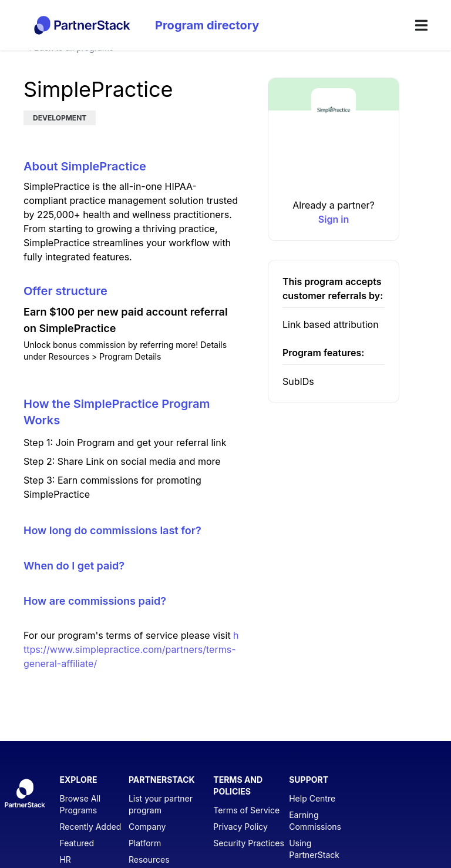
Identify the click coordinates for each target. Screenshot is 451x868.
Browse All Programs (80, 804)
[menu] (421, 25)
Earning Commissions (315, 821)
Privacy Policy (240, 827)
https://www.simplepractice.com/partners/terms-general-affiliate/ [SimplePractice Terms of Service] (131, 649)
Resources (149, 859)
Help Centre (312, 798)
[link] (334, 219)
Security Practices (248, 843)
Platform (145, 843)
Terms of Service (246, 810)
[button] (334, 174)
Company (147, 827)
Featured (77, 843)
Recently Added (90, 827)
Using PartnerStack (314, 849)
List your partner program (161, 804)
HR (65, 859)
